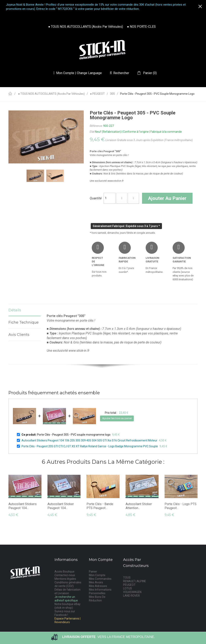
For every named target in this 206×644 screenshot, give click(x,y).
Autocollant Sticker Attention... (139, 506)
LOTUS (128, 588)
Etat (92, 132)
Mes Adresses (98, 586)
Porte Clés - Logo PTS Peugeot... (181, 506)
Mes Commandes (100, 579)
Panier (93, 572)
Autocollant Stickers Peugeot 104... (23, 506)
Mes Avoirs (96, 582)
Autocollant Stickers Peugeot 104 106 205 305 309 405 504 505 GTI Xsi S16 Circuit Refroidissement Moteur (89, 440)
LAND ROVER (131, 596)
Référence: (96, 126)
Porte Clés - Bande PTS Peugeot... (100, 506)
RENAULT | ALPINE (135, 581)
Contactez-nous (65, 575)
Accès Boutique (64, 572)
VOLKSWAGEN (132, 592)
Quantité (96, 198)
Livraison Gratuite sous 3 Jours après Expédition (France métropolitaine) (149, 140)
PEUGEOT (129, 585)
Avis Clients (19, 335)
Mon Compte (97, 575)
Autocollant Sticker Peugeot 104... (61, 506)
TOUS (127, 578)
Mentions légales (65, 579)
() (149, 73)
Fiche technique (25, 322)
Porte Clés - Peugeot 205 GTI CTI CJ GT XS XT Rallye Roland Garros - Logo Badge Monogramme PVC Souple (90, 446)
